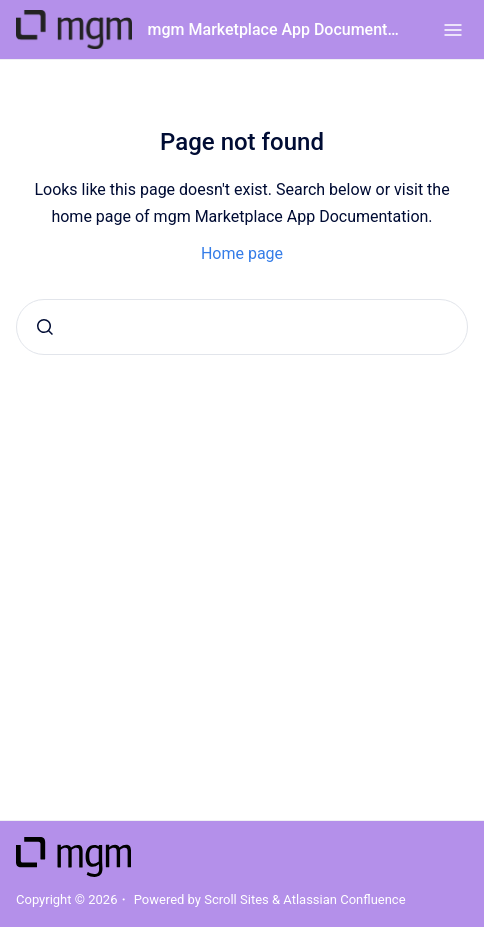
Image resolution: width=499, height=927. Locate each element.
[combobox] (242, 327)
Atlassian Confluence (344, 899)
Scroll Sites (236, 899)
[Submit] (45, 327)
